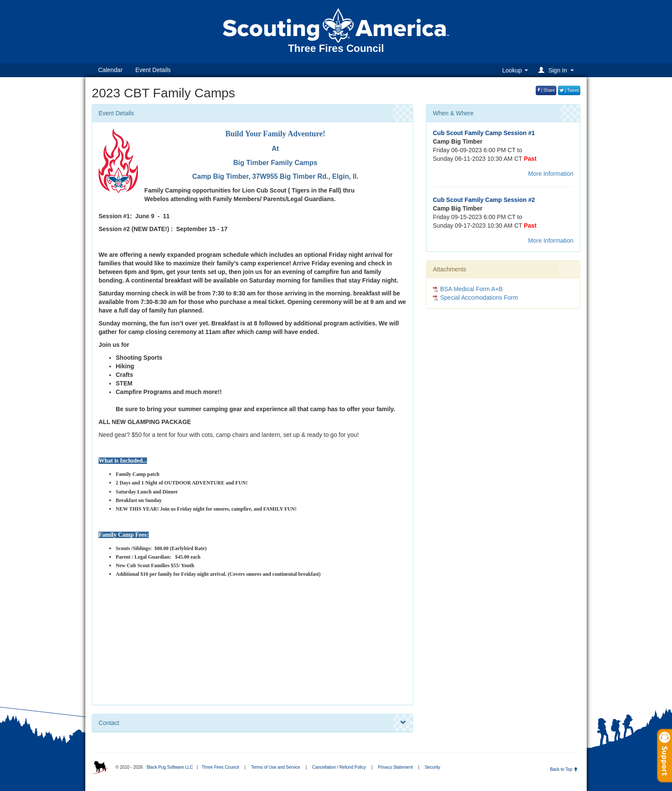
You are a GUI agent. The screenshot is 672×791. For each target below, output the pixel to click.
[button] (557, 70)
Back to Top (564, 769)
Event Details (153, 70)
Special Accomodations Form (479, 298)
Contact (252, 723)
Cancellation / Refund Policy (339, 767)
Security (432, 767)
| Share (546, 90)
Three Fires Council (220, 767)
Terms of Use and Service (276, 767)
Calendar (110, 70)
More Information (551, 174)
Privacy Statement (395, 767)
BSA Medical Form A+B (471, 289)
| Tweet (569, 90)
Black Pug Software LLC (170, 767)
